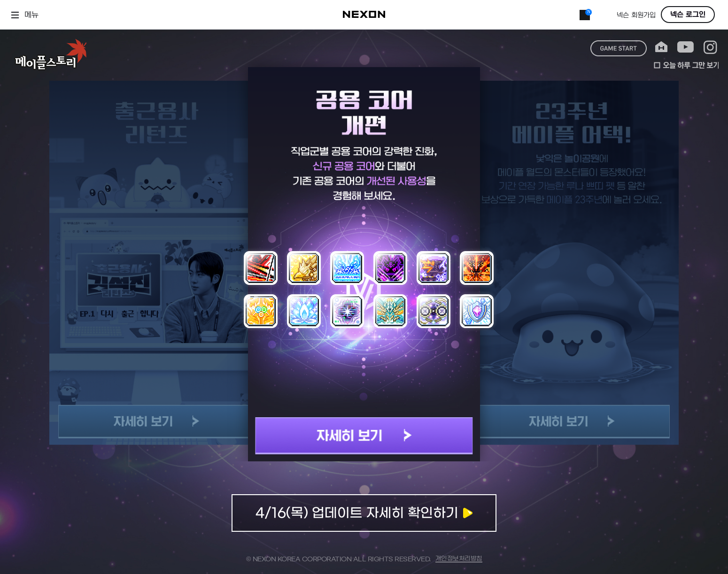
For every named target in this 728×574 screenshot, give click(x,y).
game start (619, 48)
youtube (685, 47)
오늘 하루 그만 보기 (686, 65)
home (661, 47)
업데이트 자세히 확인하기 (364, 513)
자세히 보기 (364, 436)
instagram (710, 47)
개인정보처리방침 (459, 559)
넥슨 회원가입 (636, 15)
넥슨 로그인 (688, 15)
